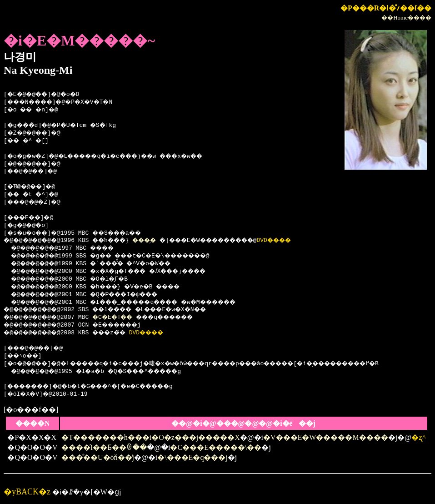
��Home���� (406, 18)
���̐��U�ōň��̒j (98, 457)
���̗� (160, 241)
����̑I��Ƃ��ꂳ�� (104, 447)
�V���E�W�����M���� (326, 437)
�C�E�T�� (122, 318)
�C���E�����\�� (216, 447)
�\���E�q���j (192, 457)
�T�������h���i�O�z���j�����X (151, 437)
